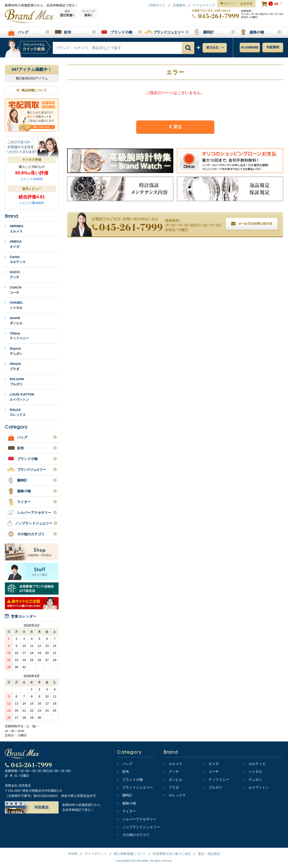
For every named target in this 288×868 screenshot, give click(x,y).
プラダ (171, 787)
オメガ (211, 764)
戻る (175, 127)
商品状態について (32, 90)
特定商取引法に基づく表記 (172, 854)
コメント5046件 (32, 179)
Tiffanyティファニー (17, 336)
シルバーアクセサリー (137, 819)
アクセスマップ (204, 5)
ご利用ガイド (156, 5)
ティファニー (216, 780)
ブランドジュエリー (135, 787)
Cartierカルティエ (15, 259)
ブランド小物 (130, 780)
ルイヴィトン (256, 787)
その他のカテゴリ (133, 835)
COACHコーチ (13, 290)
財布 (123, 772)
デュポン (253, 780)
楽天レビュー (32, 189)
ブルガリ (213, 787)
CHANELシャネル (14, 305)
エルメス (173, 764)
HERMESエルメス (14, 229)
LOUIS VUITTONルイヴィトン (20, 397)
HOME (73, 854)
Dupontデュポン (14, 351)
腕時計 (125, 795)
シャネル (253, 772)
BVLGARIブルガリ (15, 382)
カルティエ (254, 764)
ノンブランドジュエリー (139, 827)
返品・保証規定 (209, 854)
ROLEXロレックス (15, 412)
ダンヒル (173, 780)
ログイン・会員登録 (236, 4)
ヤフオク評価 (32, 160)
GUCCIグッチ (12, 275)
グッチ (171, 772)
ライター (127, 811)
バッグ (125, 764)
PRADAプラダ (13, 366)
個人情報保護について (130, 854)
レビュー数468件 (32, 203)
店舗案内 (179, 5)
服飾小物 (127, 803)
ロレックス (175, 795)
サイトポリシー (96, 854)
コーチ (211, 772)
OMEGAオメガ (13, 244)
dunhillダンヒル (14, 321)
